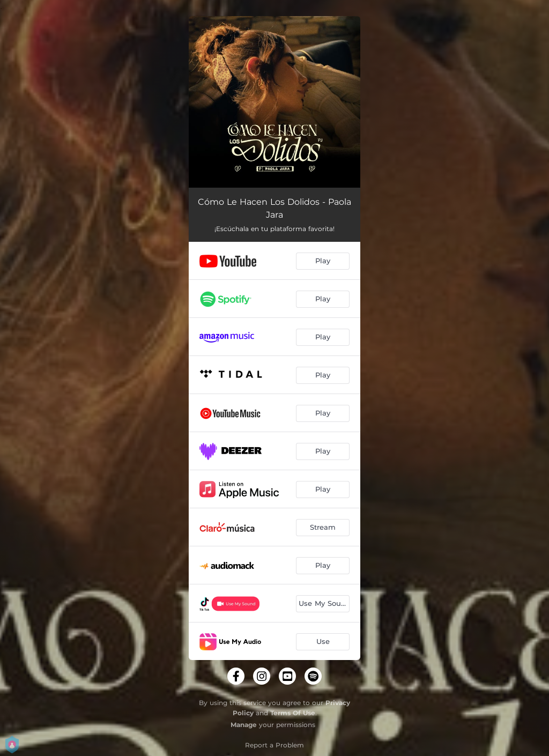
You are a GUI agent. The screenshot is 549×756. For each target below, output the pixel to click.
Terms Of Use (293, 713)
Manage (244, 725)
